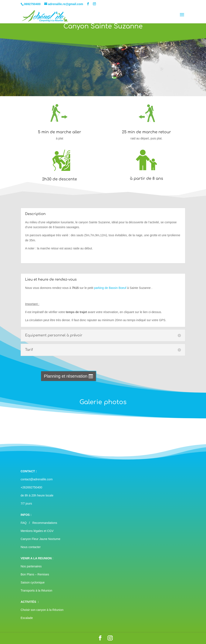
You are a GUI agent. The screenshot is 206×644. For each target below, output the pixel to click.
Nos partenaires (31, 566)
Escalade (27, 618)
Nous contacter (31, 547)
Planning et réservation (66, 376)
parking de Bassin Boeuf (110, 288)
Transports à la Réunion (36, 591)
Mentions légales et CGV (37, 531)
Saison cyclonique (33, 582)
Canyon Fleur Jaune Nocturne (40, 539)
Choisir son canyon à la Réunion (42, 610)
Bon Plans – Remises (35, 574)
